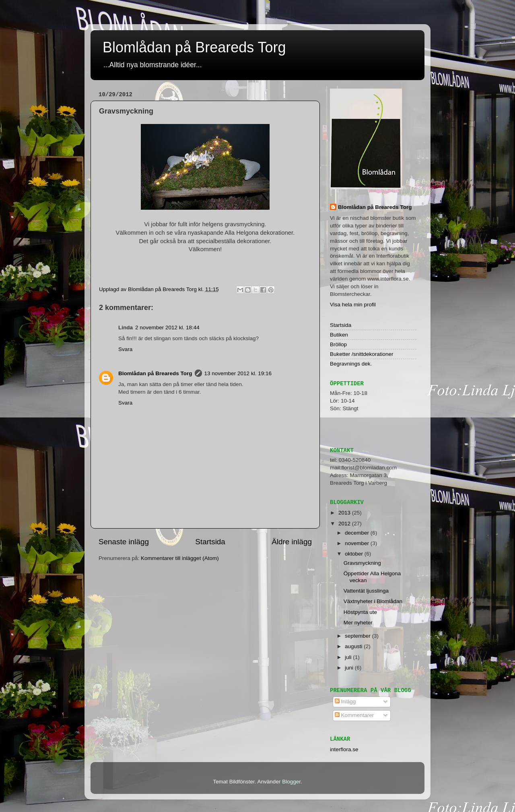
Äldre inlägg (292, 542)
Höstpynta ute (360, 612)
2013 (345, 513)
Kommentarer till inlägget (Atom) (180, 558)
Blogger (291, 782)
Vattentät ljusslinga (366, 591)
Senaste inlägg (124, 542)
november (358, 543)
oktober (355, 554)
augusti (354, 646)
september (358, 636)
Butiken (339, 335)
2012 (345, 524)
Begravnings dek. (351, 364)
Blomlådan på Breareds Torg (194, 47)
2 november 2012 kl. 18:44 (167, 327)
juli (349, 657)
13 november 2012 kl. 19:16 (238, 373)
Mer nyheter (358, 623)
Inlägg (345, 701)
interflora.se (344, 749)
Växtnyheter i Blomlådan (373, 601)
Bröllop (338, 344)
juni (350, 668)
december (358, 533)
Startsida (210, 542)
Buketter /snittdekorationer (362, 354)
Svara (125, 349)
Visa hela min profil (353, 305)
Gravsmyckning (362, 563)
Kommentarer (354, 715)
